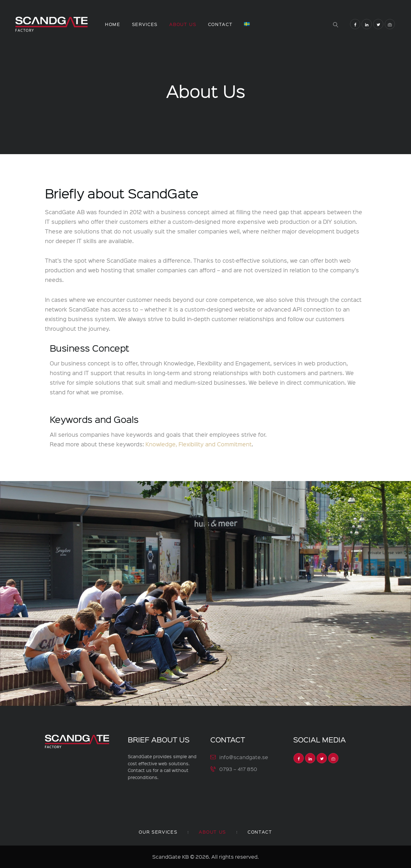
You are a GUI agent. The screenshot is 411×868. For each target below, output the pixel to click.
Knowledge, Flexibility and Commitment (199, 444)
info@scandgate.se (244, 757)
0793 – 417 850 (238, 769)
